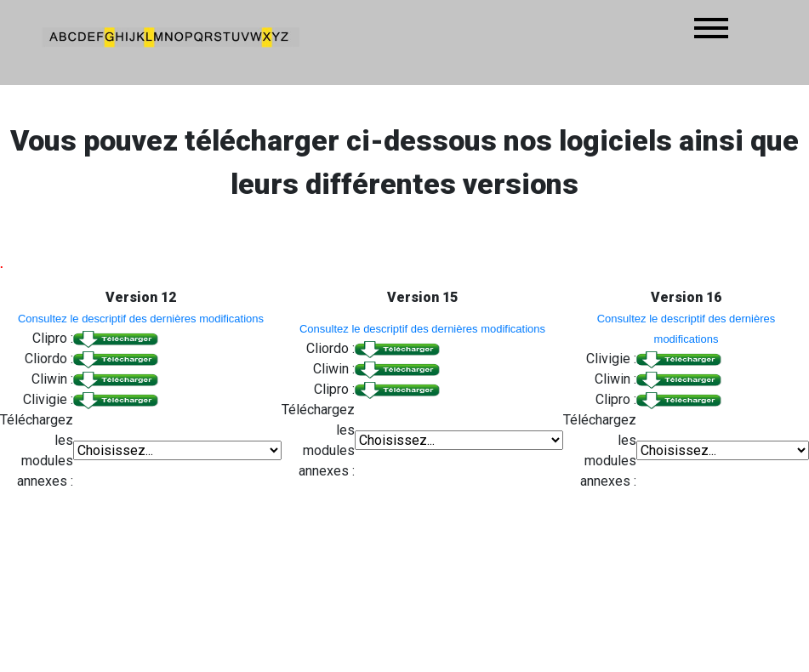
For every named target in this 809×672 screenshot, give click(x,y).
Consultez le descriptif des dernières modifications (141, 319)
